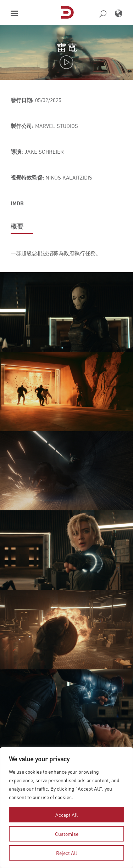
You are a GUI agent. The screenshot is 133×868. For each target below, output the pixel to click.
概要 (17, 226)
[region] (66, 808)
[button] (14, 13)
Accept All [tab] (66, 815)
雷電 (67, 47)
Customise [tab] (67, 834)
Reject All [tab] (66, 853)
